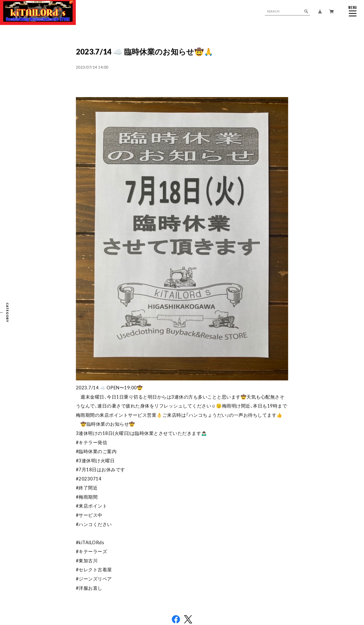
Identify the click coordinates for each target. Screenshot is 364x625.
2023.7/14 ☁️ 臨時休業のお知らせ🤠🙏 (145, 52)
